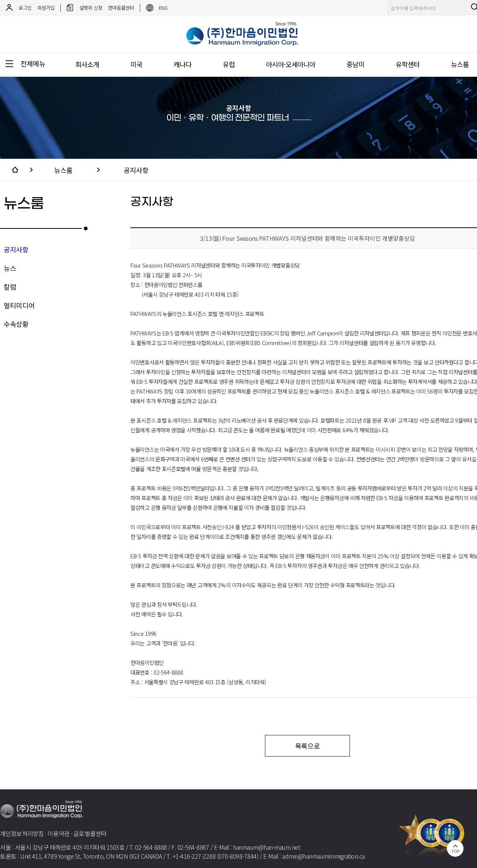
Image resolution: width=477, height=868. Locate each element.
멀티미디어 (19, 305)
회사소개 (87, 64)
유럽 (229, 64)
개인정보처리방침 (22, 833)
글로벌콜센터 (90, 833)
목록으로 (308, 746)
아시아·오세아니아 (291, 64)
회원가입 (46, 8)
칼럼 (10, 287)
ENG (163, 8)
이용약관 (59, 833)
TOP (455, 851)
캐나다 (183, 64)
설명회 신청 (91, 8)
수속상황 (16, 324)
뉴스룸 (63, 170)
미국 (136, 64)
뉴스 (10, 268)
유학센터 (408, 64)
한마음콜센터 (121, 8)
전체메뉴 (33, 63)
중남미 (356, 64)
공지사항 (136, 170)
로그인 (25, 8)
